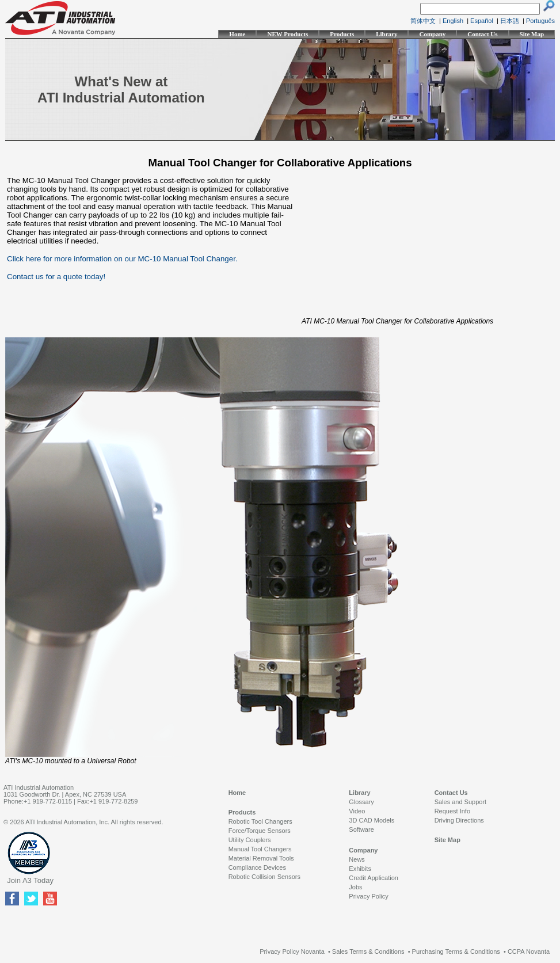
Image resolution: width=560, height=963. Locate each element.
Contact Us (482, 34)
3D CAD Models (372, 820)
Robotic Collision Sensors (264, 877)
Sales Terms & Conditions (368, 951)
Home (237, 34)
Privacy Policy (368, 896)
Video (357, 811)
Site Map (532, 34)
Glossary (361, 802)
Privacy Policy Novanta (292, 951)
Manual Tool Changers (260, 849)
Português (540, 21)
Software (361, 829)
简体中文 (423, 21)
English (453, 21)
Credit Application (374, 878)
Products (342, 34)
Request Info (452, 811)
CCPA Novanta (529, 951)
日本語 (510, 21)
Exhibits (360, 869)
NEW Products (287, 34)
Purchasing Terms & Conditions (456, 951)
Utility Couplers (250, 840)
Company (432, 34)
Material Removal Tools (261, 858)
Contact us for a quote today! (56, 277)
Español (482, 21)
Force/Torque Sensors (260, 831)
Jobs (355, 887)
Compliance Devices (257, 867)
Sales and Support (461, 802)
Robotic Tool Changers (260, 821)
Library (386, 34)
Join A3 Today (30, 880)
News (357, 859)
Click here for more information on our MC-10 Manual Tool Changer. (122, 259)
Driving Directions (459, 820)
